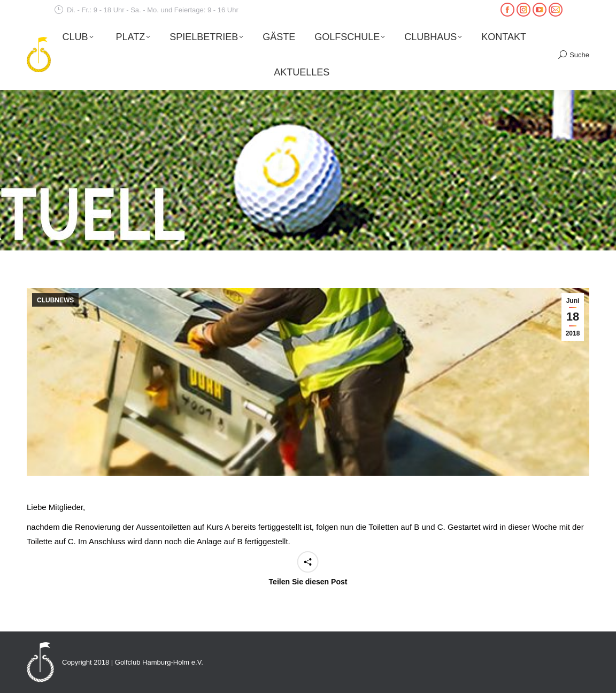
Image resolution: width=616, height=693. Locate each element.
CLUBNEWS (55, 300)
